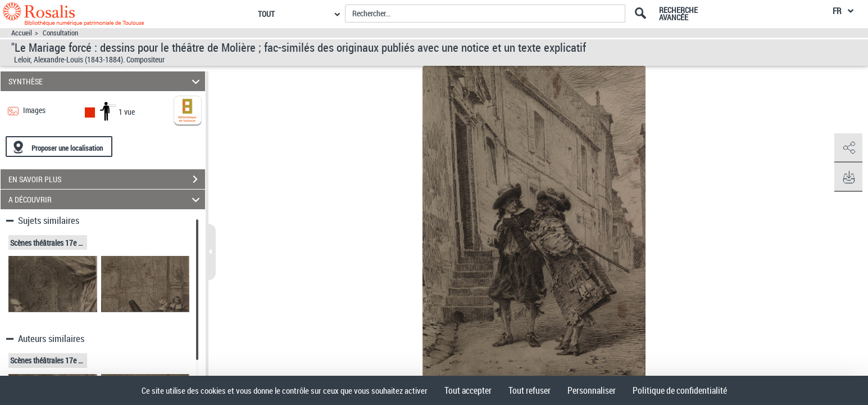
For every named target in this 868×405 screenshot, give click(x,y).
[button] (848, 148)
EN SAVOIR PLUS (107, 179)
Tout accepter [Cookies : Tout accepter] (468, 390)
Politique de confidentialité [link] (680, 390)
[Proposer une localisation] (59, 147)
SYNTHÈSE (106, 81)
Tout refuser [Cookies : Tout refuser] (530, 390)
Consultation (60, 33)
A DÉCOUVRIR (106, 199)
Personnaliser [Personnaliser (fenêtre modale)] (592, 390)
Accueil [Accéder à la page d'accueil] (22, 33)
